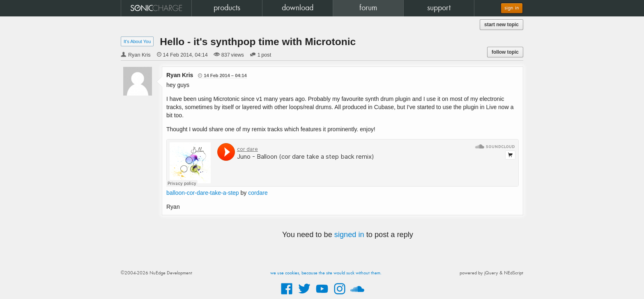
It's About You (137, 41)
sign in (512, 8)
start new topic (501, 25)
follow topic (505, 52)
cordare (258, 193)
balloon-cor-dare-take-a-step (203, 193)
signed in (349, 235)
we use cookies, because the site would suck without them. (326, 273)
